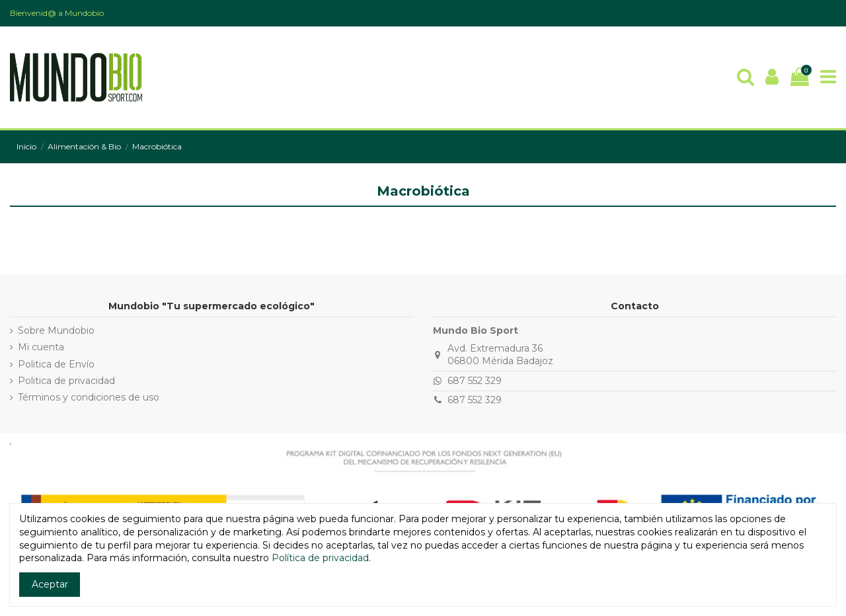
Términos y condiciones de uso (89, 397)
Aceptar (50, 584)
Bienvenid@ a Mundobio (57, 13)
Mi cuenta (41, 347)
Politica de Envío (56, 364)
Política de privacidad (320, 558)
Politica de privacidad (66, 381)
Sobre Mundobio (56, 330)
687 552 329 (475, 381)
